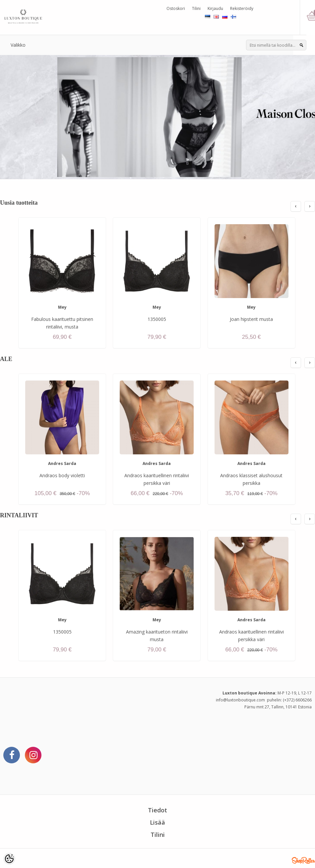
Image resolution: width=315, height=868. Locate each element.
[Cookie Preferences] (9, 859)
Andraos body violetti (62, 475)
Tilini (196, 8)
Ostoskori (176, 8)
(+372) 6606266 (297, 700)
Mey (62, 307)
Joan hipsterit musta (251, 319)
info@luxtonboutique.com (240, 700)
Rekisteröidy (242, 8)
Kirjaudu (215, 8)
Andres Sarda (62, 463)
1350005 (157, 319)
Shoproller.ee (303, 860)
